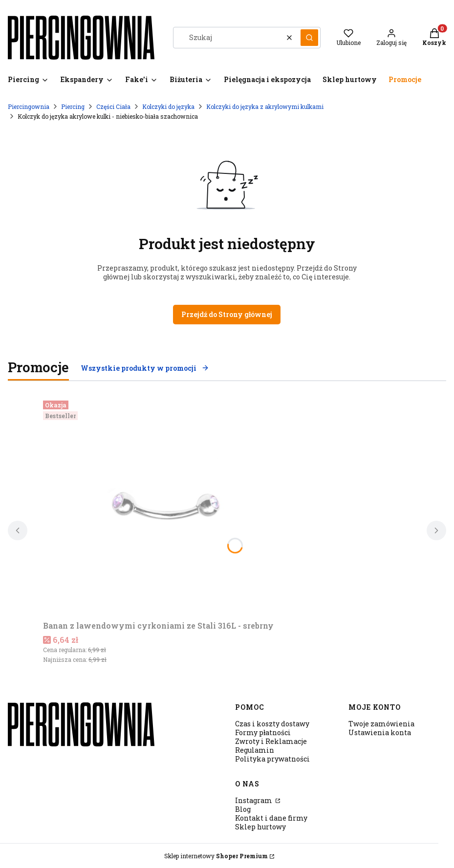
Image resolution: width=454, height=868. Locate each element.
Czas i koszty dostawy (272, 724)
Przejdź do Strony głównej (227, 314)
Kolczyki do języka (168, 106)
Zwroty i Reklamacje (271, 741)
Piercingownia (29, 106)
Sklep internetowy (216, 856)
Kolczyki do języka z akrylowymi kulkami (265, 106)
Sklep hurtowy (260, 827)
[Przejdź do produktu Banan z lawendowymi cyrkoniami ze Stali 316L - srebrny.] (165, 507)
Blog (243, 809)
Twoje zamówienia (381, 724)
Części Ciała (113, 106)
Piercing (73, 106)
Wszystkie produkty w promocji (145, 368)
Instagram (254, 800)
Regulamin (255, 750)
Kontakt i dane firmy (271, 818)
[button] (309, 38)
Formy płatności (263, 732)
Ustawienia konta (380, 732)
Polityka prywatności (272, 759)
